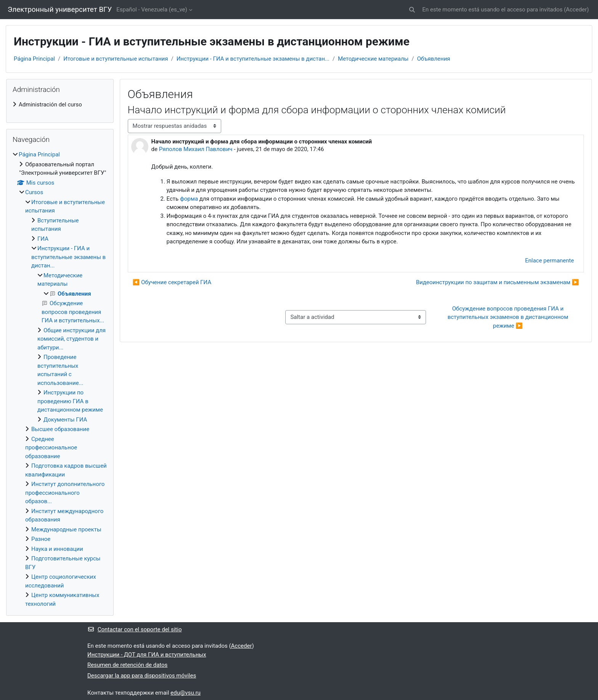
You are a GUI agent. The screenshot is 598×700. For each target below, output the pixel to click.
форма (189, 199)
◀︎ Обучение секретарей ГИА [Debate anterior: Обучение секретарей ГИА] (172, 282)
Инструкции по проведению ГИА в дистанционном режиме (70, 401)
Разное (41, 539)
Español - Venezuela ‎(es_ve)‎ (152, 10)
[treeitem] (60, 105)
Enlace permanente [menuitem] (550, 261)
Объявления (433, 59)
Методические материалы (373, 59)
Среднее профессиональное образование (51, 448)
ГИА (43, 239)
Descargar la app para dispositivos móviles (142, 676)
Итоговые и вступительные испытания (116, 59)
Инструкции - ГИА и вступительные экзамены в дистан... (253, 59)
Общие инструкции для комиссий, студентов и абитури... (72, 339)
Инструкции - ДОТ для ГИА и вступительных (147, 655)
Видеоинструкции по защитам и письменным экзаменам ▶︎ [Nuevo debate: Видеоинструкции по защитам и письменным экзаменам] (498, 282)
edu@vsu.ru (186, 693)
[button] (412, 10)
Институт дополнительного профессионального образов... (65, 493)
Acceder (576, 10)
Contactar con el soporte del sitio (134, 629)
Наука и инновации (57, 549)
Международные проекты (66, 529)
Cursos (34, 192)
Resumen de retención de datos (127, 665)
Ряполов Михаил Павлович (196, 149)
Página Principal (34, 59)
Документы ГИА (65, 420)
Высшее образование (60, 429)
